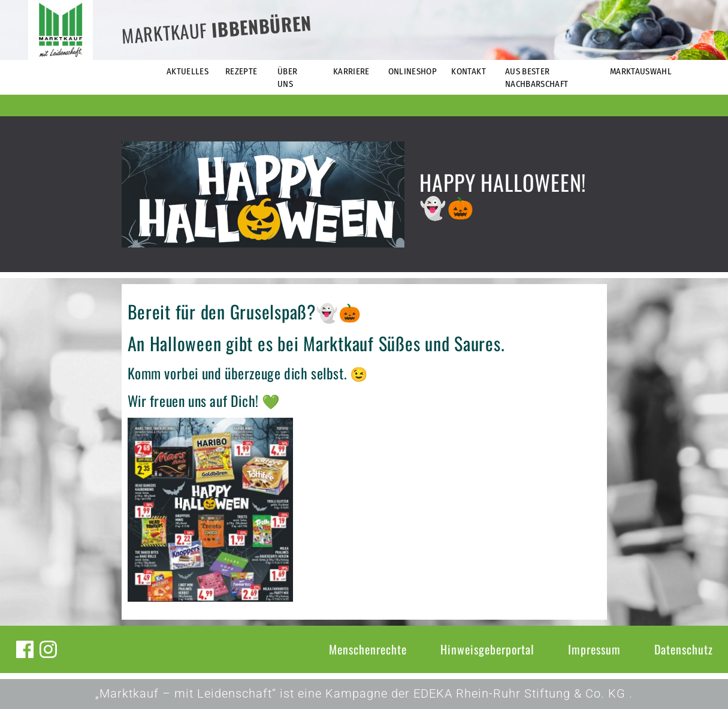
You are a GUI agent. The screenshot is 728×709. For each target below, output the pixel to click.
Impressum (594, 649)
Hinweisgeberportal (487, 649)
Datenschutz (684, 649)
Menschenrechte (368, 649)
